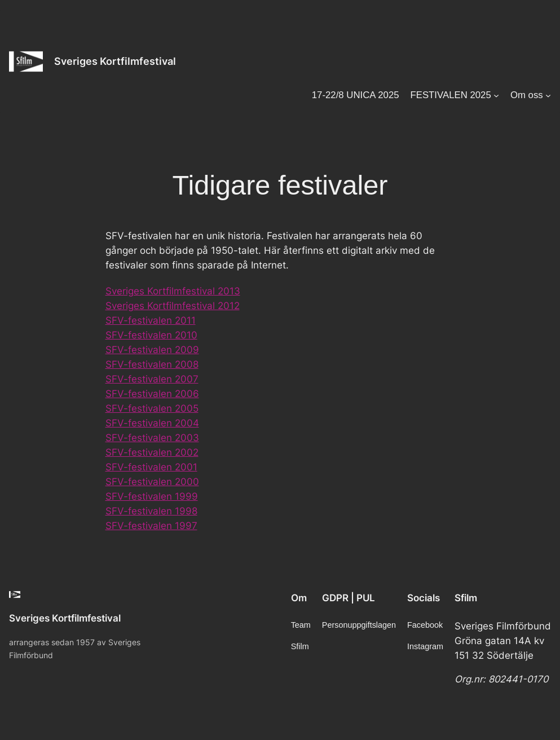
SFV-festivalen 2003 (152, 438)
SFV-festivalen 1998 (151, 511)
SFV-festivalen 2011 (151, 320)
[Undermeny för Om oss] (548, 95)
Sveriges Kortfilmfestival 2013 (173, 291)
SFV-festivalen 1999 (152, 496)
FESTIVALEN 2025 (450, 95)
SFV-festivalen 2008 (152, 364)
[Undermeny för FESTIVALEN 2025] (496, 95)
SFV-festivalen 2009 (152, 350)
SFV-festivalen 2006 (152, 394)
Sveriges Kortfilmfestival (115, 61)
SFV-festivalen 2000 (152, 482)
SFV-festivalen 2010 (151, 335)
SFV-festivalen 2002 (152, 452)
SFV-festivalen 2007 (152, 379)
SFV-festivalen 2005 (152, 408)
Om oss (527, 95)
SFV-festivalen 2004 (152, 423)
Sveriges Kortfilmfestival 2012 (173, 306)
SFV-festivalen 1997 (151, 526)
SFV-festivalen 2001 (151, 467)
